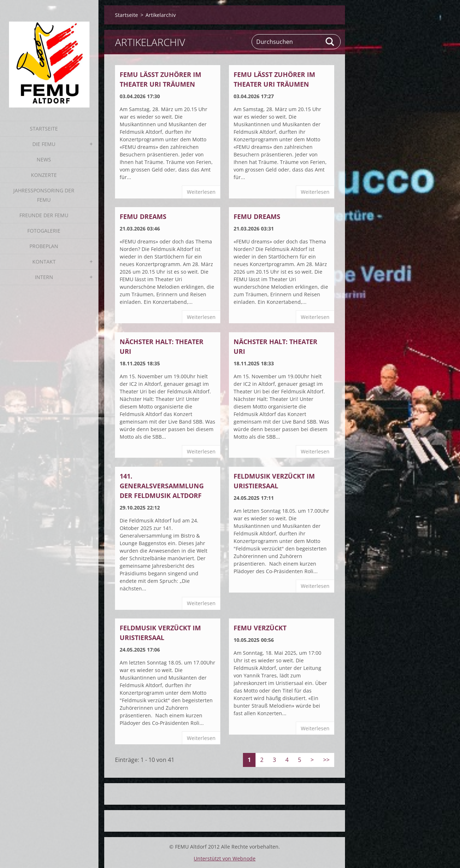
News (44, 159)
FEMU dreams (143, 216)
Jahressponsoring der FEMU (44, 195)
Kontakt (44, 262)
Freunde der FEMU (44, 215)
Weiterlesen (201, 192)
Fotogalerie (44, 231)
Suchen (330, 42)
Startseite (44, 129)
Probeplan (44, 246)
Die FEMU (44, 144)
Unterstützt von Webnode (225, 858)
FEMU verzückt (260, 628)
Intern (44, 277)
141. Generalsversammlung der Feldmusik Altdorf (162, 486)
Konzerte (44, 175)
